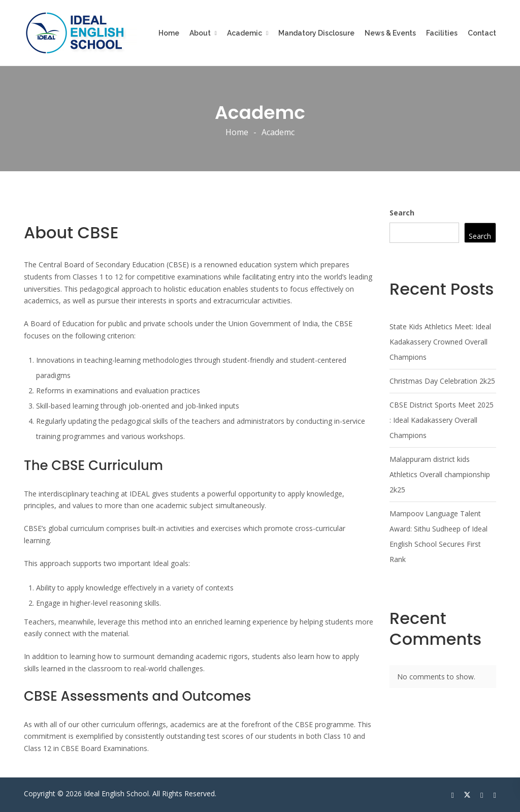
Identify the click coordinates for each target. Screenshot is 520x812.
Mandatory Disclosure (316, 33)
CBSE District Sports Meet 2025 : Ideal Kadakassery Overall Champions (442, 420)
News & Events (390, 33)
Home (169, 33)
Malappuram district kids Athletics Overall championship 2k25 (440, 474)
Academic (245, 33)
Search (402, 213)
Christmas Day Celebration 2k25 (442, 381)
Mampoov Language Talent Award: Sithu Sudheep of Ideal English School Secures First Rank (438, 536)
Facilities (442, 33)
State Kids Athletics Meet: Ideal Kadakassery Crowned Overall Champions (440, 342)
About (200, 33)
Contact (482, 33)
